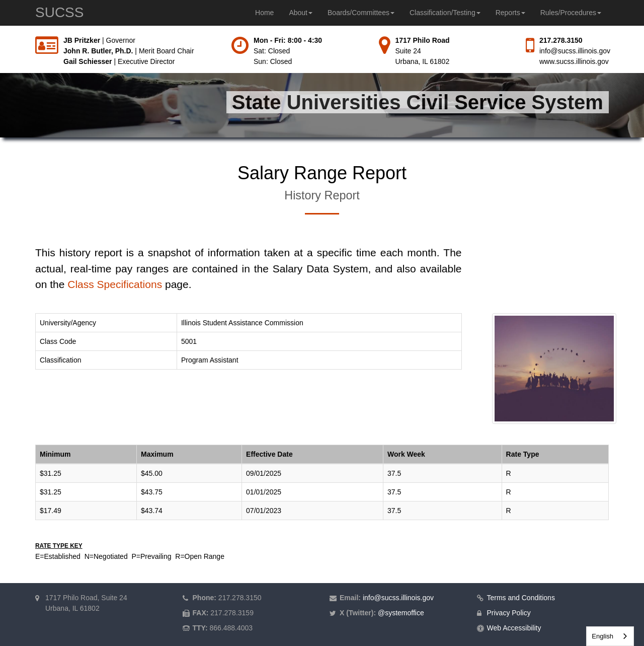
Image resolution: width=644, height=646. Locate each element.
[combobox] (610, 636)
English (602, 636)
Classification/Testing (445, 13)
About (301, 13)
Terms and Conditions (521, 598)
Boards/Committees (361, 13)
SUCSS (59, 12)
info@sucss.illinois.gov (575, 51)
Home (264, 13)
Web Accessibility (514, 628)
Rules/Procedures (571, 13)
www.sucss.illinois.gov (574, 61)
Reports (510, 13)
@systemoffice (401, 613)
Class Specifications (115, 284)
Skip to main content (0, 35)
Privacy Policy (509, 613)
